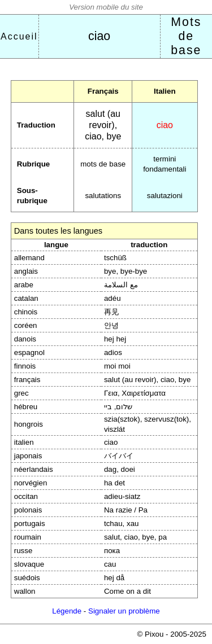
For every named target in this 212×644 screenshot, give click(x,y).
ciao (99, 36)
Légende (67, 611)
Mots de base (186, 36)
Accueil (19, 36)
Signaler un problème (124, 611)
